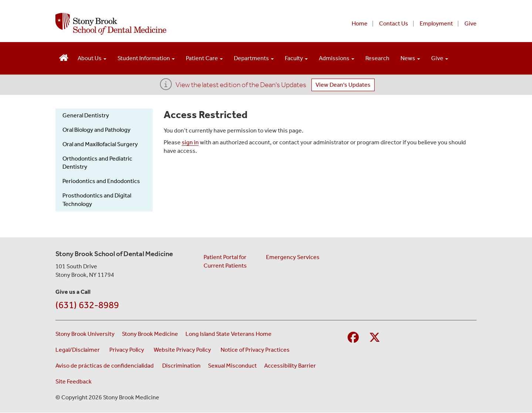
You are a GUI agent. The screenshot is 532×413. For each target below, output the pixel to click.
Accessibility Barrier (290, 366)
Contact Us (394, 23)
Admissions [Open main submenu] (337, 58)
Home (360, 23)
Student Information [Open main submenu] (146, 58)
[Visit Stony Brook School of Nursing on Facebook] (353, 338)
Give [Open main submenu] (440, 58)
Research (377, 58)
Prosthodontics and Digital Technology (97, 200)
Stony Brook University (85, 334)
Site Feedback (74, 381)
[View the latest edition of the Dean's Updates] (166, 87)
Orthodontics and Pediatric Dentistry (97, 163)
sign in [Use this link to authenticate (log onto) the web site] (190, 142)
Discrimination (181, 366)
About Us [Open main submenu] (92, 58)
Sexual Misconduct (232, 366)
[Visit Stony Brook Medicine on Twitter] (375, 338)
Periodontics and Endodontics (101, 181)
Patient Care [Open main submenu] (204, 58)
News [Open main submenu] (410, 58)
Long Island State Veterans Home (229, 334)
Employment (436, 23)
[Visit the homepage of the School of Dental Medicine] (64, 57)
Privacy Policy (128, 349)
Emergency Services (293, 257)
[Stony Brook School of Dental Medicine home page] (176, 24)
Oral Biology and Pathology (96, 130)
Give (470, 23)
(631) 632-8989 (87, 305)
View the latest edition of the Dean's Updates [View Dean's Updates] (241, 85)
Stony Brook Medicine (150, 334)
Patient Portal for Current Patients (225, 261)
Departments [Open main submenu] (254, 58)
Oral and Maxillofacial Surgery (100, 144)
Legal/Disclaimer (79, 349)
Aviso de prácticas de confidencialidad (105, 366)
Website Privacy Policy (183, 349)
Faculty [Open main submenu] (296, 58)
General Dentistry (86, 115)
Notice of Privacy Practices (256, 349)
